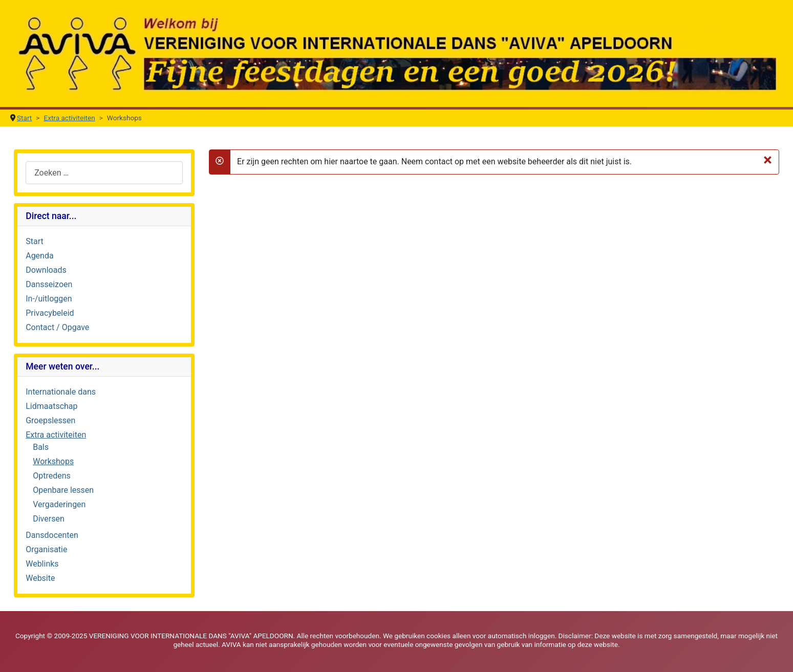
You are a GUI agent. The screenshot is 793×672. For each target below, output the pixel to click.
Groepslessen (50, 420)
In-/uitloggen (49, 299)
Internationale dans (61, 392)
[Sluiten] (768, 160)
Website (40, 578)
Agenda (39, 256)
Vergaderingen (59, 504)
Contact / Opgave (57, 327)
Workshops (53, 461)
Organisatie (46, 549)
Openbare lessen (63, 490)
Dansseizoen (49, 284)
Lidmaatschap (51, 406)
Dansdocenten (52, 535)
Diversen (49, 519)
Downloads (46, 270)
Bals (41, 447)
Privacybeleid (50, 313)
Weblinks (42, 564)
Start (34, 241)
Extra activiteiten (56, 435)
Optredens (52, 476)
